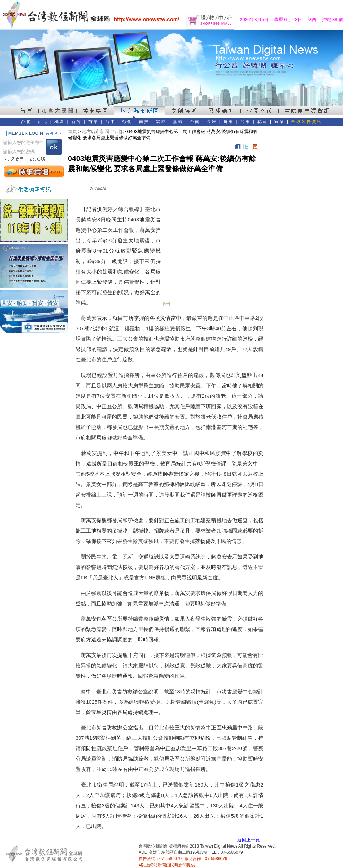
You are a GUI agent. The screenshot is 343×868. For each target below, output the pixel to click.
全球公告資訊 (307, 122)
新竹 (77, 122)
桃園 (60, 122)
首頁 (72, 131)
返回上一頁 (249, 840)
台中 (111, 122)
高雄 (212, 122)
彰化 (127, 122)
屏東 (229, 122)
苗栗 (94, 122)
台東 (246, 122)
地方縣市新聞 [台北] (102, 131)
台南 (195, 122)
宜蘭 (280, 122)
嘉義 (178, 122)
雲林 (161, 122)
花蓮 (263, 122)
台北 (26, 122)
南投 (144, 122)
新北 (43, 122)
